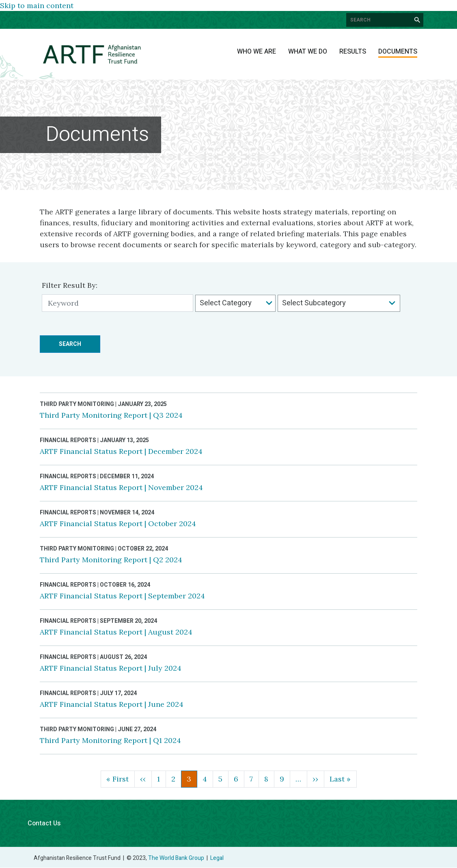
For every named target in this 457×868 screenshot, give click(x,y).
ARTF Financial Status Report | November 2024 (121, 487)
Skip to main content (37, 5)
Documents (398, 52)
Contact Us (44, 823)
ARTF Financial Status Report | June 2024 (112, 704)
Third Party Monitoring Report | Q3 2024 (111, 415)
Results (353, 52)
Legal (217, 858)
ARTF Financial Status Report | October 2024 (118, 524)
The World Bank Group (176, 858)
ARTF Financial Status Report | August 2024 (116, 632)
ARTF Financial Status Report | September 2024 (122, 596)
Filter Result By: (70, 285)
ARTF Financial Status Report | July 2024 (111, 668)
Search (70, 344)
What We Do (308, 52)
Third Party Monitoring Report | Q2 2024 (111, 560)
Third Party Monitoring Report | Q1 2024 (110, 740)
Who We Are (257, 52)
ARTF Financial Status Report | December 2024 (121, 451)
